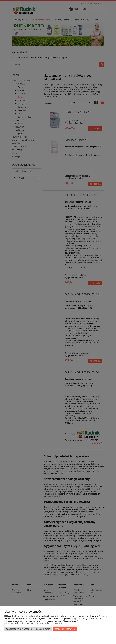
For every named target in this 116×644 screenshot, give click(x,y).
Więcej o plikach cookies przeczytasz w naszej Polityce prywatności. (34, 623)
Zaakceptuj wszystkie (65, 629)
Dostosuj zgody (43, 629)
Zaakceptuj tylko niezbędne (19, 629)
